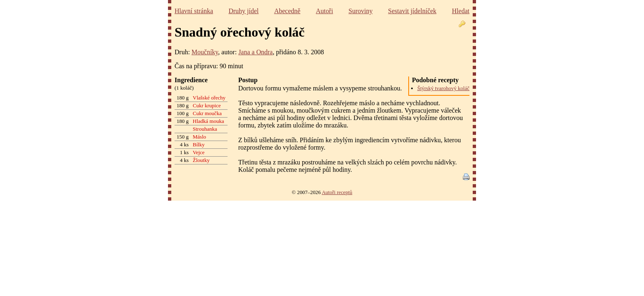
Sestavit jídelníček (412, 11)
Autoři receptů (337, 192)
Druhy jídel (243, 11)
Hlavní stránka (194, 11)
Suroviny (361, 11)
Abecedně (287, 11)
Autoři (324, 11)
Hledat (461, 11)
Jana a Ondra (255, 52)
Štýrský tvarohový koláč (443, 88)
